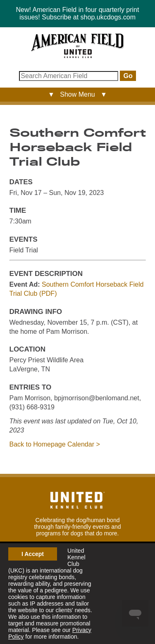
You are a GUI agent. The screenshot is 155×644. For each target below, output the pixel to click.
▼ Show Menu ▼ (77, 94)
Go (128, 76)
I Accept (33, 554)
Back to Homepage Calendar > (55, 444)
